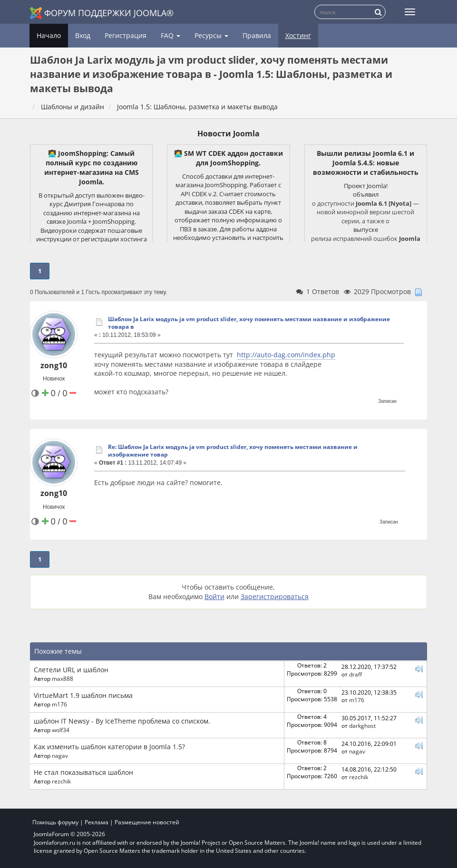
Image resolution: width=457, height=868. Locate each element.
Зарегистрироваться (275, 596)
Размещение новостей (147, 822)
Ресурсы (211, 35)
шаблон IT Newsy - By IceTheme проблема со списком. (122, 721)
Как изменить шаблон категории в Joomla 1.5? (109, 747)
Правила (257, 35)
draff (355, 674)
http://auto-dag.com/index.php (286, 355)
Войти (214, 596)
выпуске (366, 229)
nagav (60, 755)
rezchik (61, 781)
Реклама (97, 822)
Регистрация (126, 35)
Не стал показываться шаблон (83, 772)
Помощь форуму (55, 822)
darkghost (362, 725)
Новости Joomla (228, 134)
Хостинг (298, 35)
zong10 (54, 365)
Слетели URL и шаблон (71, 670)
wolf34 (61, 730)
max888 (63, 678)
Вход (83, 35)
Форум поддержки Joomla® (102, 13)
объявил (366, 194)
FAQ (170, 35)
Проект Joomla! (366, 186)
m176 (59, 704)
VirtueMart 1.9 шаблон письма (83, 695)
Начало (49, 35)
